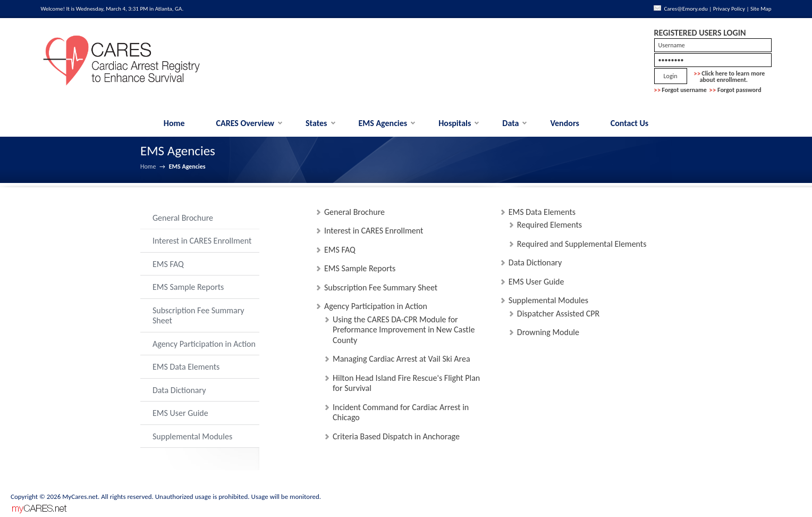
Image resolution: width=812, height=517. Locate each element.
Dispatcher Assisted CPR (558, 314)
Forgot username (684, 90)
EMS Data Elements (186, 367)
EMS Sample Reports (188, 287)
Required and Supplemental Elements (582, 244)
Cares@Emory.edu (686, 9)
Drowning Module (548, 332)
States (316, 123)
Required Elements (549, 225)
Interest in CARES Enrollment (202, 241)
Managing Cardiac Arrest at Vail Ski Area (401, 359)
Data (510, 123)
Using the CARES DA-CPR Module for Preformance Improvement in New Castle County (404, 330)
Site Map (761, 9)
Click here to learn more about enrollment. (730, 77)
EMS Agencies (383, 123)
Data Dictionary (179, 390)
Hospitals (455, 123)
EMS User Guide (180, 413)
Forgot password (739, 90)
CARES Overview (246, 123)
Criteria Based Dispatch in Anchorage (396, 436)
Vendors (564, 123)
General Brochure (183, 218)
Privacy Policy (729, 9)
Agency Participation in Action (204, 344)
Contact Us (629, 123)
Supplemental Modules (192, 436)
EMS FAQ (168, 264)
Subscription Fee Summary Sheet (198, 316)
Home (174, 123)
